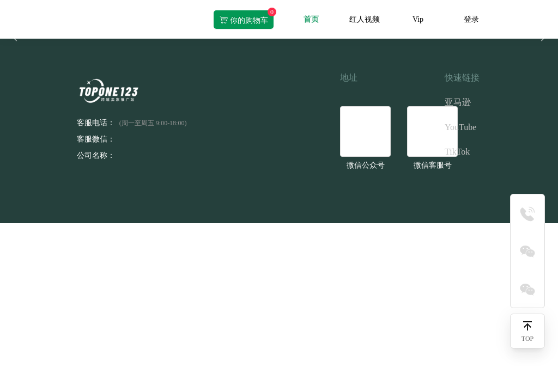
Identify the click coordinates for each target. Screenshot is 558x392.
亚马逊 (458, 102)
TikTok (457, 152)
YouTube (460, 127)
